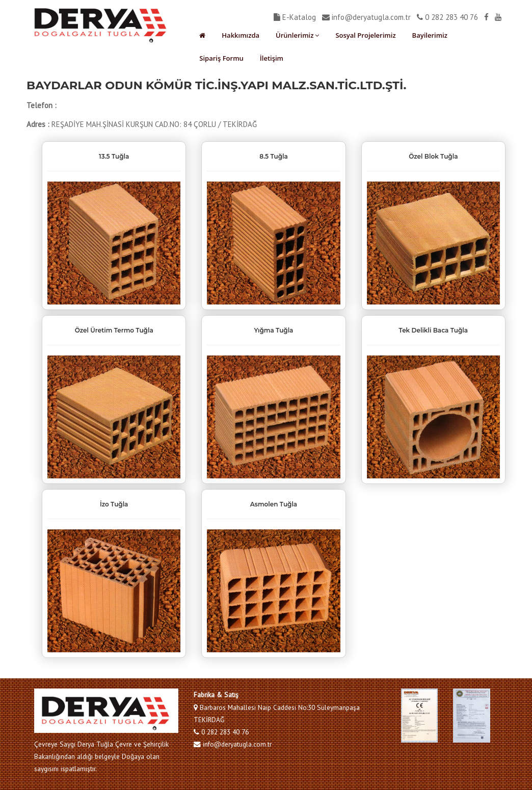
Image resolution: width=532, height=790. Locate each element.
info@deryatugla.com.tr (366, 17)
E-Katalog (295, 17)
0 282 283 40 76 (447, 17)
